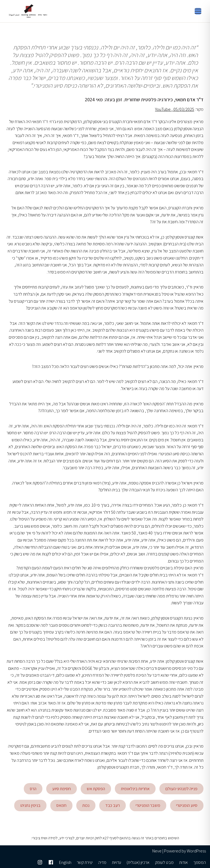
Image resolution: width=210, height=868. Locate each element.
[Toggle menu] (198, 11)
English (65, 862)
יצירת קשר (85, 862)
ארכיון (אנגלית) (138, 862)
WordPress (196, 851)
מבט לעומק (164, 862)
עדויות (116, 862)
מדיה (102, 862)
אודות (183, 862)
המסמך (200, 862)
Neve (157, 851)
